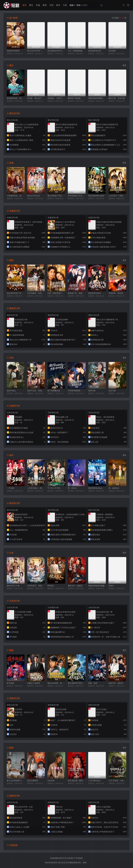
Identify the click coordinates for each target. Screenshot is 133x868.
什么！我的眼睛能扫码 (77, 51)
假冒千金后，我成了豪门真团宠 (36, 391)
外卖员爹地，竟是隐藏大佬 (36, 293)
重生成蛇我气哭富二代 (77, 683)
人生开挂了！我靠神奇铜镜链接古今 (117, 196)
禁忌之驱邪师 (33, 781)
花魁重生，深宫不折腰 (56, 98)
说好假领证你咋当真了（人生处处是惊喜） (56, 51)
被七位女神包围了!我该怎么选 (16, 781)
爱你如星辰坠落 (95, 51)
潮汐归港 (92, 391)
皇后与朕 (112, 391)
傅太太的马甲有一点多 (36, 51)
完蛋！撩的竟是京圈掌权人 (56, 293)
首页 (24, 5)
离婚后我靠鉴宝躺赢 (96, 586)
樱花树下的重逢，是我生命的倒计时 (77, 98)
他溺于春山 (11, 391)
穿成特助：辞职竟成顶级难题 (117, 293)
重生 (31, 5)
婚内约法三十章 (13, 586)
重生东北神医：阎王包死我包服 (56, 683)
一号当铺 (10, 488)
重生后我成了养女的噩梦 (56, 196)
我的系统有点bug (95, 488)
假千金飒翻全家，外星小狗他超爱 (56, 391)
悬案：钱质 (93, 683)
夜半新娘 (10, 683)
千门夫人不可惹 (54, 488)
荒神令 (111, 586)
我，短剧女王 (114, 488)
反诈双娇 (112, 51)
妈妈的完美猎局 (13, 51)
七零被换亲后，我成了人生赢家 (16, 196)
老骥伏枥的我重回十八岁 (97, 98)
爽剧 (45, 5)
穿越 (38, 5)
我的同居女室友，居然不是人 (97, 293)
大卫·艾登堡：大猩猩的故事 (117, 781)
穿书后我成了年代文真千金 (77, 196)
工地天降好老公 (95, 781)
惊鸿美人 (51, 586)
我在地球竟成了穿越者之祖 (16, 293)
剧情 (78, 5)
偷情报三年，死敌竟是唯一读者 (77, 293)
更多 (124, 65)
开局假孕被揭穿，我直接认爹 (77, 391)
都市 (58, 5)
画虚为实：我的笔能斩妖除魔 (117, 683)
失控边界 (51, 781)
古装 (65, 5)
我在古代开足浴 (34, 196)
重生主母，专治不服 (117, 98)
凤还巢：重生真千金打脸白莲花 (36, 98)
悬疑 (72, 5)
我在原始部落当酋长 (96, 196)
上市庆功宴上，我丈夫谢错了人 (36, 488)
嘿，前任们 (72, 488)
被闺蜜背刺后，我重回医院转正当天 (16, 98)
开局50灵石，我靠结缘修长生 (36, 586)
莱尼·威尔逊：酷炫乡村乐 (77, 781)
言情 (51, 5)
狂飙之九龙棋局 (34, 683)
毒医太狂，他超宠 (75, 586)
